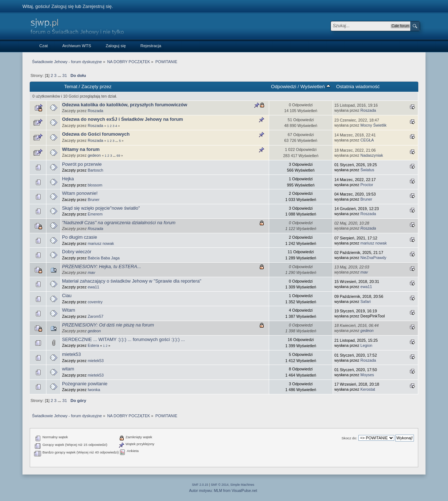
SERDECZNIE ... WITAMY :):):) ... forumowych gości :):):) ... (124, 339)
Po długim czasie (80, 237)
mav (92, 272)
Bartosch (96, 170)
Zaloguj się (62, 6)
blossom (95, 185)
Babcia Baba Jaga (104, 258)
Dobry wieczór (77, 252)
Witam (69, 310)
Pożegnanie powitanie (85, 384)
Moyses (367, 375)
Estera (93, 345)
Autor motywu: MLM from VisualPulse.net (223, 491)
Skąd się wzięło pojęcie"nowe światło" (101, 208)
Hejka (68, 179)
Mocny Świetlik (374, 125)
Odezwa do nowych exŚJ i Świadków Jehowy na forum (123, 119)
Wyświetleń (315, 87)
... (60, 75)
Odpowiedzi (284, 87)
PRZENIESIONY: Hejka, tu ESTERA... (102, 266)
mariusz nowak (101, 243)
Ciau (67, 295)
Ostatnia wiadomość (358, 87)
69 (118, 156)
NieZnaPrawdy (373, 258)
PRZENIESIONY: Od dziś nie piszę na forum (108, 325)
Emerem (95, 214)
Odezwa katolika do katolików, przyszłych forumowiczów (125, 105)
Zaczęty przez (96, 87)
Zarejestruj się (97, 6)
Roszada (96, 111)
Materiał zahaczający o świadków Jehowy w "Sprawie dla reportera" (132, 281)
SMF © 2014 (220, 485)
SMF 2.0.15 (200, 485)
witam (68, 369)
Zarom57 (96, 316)
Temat (71, 87)
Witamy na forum (81, 149)
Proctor (367, 185)
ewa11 (94, 287)
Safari (366, 301)
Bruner (94, 200)
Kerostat (368, 389)
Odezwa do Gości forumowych (96, 134)
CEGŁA (367, 140)
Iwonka (94, 390)
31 (65, 75)
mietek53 (71, 354)
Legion (367, 345)
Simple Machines (242, 485)
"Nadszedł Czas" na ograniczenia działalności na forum (119, 223)
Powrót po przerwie (82, 164)
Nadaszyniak (372, 155)
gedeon (94, 155)
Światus (367, 170)
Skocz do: (349, 438)
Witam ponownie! (80, 193)
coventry (95, 302)
